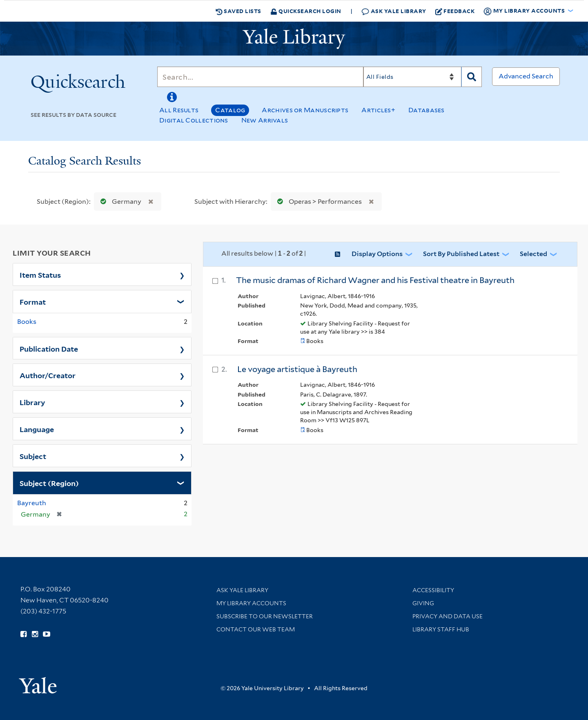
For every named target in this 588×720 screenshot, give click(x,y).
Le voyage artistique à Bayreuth (297, 369)
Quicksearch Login (306, 11)
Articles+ (378, 110)
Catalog (230, 110)
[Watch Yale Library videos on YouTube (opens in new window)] (47, 634)
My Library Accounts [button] (525, 11)
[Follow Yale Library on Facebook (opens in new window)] (23, 634)
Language (37, 429)
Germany (119, 202)
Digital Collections (194, 120)
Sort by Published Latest (461, 254)
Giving (423, 603)
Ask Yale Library (394, 11)
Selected (533, 254)
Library (32, 402)
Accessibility (433, 590)
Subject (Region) (49, 483)
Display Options (377, 254)
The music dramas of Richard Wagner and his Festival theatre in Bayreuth (375, 280)
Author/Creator (48, 375)
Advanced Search (526, 76)
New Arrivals (265, 120)
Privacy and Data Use (448, 616)
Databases (427, 110)
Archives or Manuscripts (305, 110)
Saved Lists (238, 11)
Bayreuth (32, 503)
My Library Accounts (251, 603)
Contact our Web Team (256, 629)
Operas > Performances (318, 202)
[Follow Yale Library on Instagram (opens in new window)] (35, 634)
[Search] (260, 77)
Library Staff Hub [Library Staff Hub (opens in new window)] (441, 629)
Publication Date (49, 348)
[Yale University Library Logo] (294, 39)
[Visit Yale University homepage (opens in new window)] (38, 683)
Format (33, 301)
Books (27, 322)
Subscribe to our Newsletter (265, 616)
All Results (179, 110)
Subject (33, 456)
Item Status (40, 274)
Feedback (455, 11)
